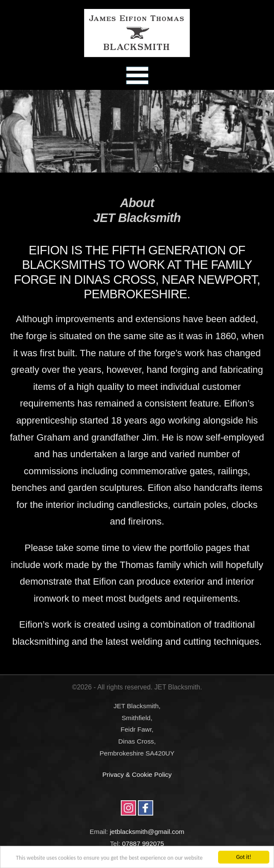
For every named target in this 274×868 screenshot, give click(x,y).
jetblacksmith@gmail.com (147, 832)
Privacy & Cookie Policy (137, 774)
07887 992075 (143, 843)
